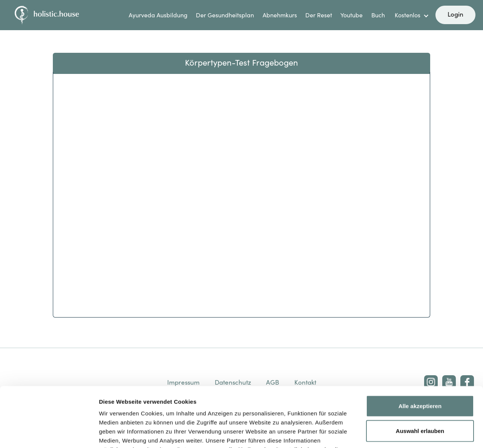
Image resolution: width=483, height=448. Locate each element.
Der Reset (319, 15)
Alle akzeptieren (420, 350)
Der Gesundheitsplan (225, 15)
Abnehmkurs (280, 15)
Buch (378, 15)
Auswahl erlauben (420, 375)
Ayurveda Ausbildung (158, 15)
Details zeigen (401, 433)
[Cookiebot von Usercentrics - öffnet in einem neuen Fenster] (49, 433)
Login (455, 14)
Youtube (351, 15)
